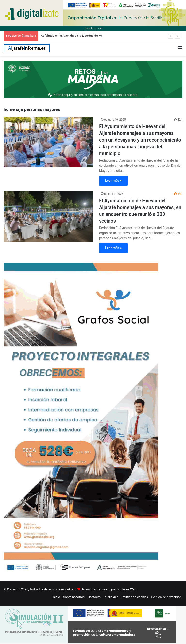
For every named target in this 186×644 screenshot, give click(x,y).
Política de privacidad (166, 597)
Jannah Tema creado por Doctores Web (109, 589)
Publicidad (111, 597)
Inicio (56, 597)
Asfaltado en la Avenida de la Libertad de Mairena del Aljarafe (84, 36)
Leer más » (113, 181)
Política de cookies (135, 597)
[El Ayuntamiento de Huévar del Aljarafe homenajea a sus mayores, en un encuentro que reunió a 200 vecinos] (48, 217)
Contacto (94, 597)
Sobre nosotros (74, 597)
